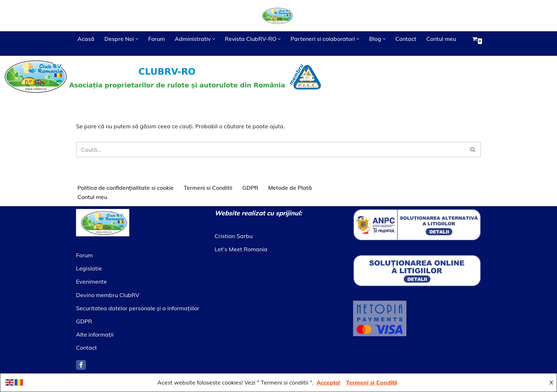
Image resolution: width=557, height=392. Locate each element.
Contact (407, 39)
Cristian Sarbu (234, 236)
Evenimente (91, 282)
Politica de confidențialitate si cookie (126, 188)
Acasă (86, 39)
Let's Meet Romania (241, 249)
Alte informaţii (95, 335)
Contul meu (92, 48)
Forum (156, 39)
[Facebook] (81, 365)
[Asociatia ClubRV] (278, 16)
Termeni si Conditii (208, 188)
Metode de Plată (290, 188)
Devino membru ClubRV (108, 295)
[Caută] (271, 150)
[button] (137, 39)
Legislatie (89, 269)
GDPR (250, 188)
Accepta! (328, 382)
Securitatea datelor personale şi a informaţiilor (138, 308)
